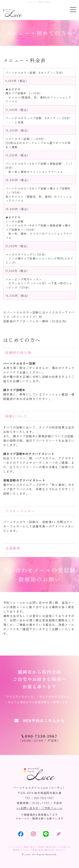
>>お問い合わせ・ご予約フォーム (39, 808)
